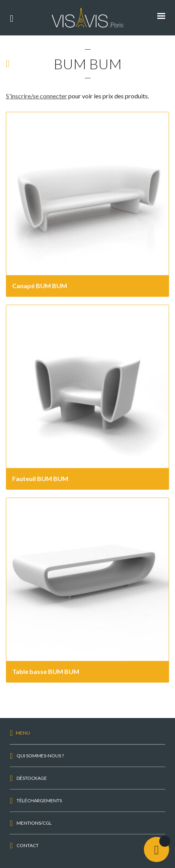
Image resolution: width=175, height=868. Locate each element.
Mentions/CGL (34, 823)
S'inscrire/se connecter (36, 96)
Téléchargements (39, 800)
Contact (28, 845)
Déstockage (32, 778)
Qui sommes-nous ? (40, 756)
